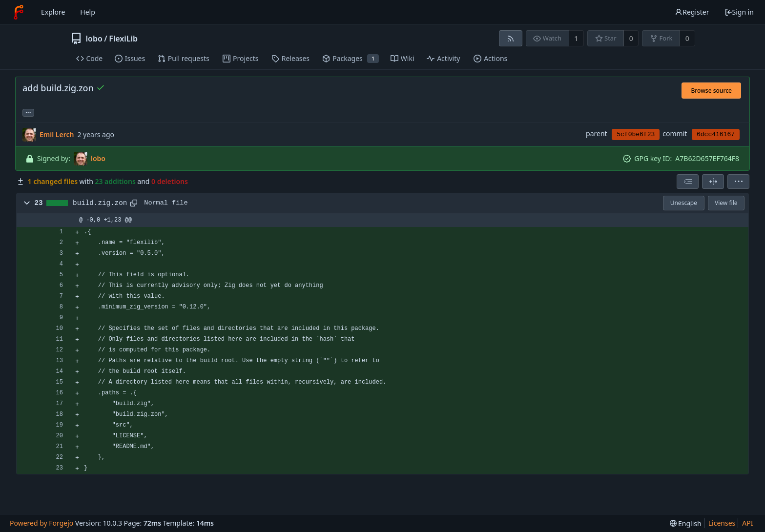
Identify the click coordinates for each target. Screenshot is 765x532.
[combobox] (688, 182)
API (747, 523)
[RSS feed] (510, 38)
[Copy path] (134, 203)
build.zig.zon (100, 203)
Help (88, 12)
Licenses (722, 523)
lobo (94, 39)
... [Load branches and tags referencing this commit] (28, 112)
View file (726, 203)
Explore (53, 12)
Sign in (739, 12)
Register (692, 12)
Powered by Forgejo (41, 523)
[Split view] (713, 182)
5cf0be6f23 (636, 134)
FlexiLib (123, 39)
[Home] (19, 12)
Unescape (684, 203)
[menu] (738, 182)
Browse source (711, 91)
